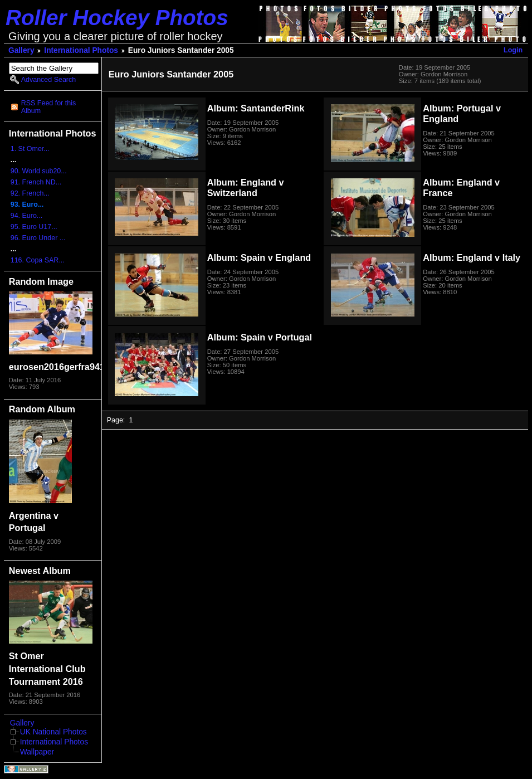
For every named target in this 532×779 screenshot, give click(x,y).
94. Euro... (27, 216)
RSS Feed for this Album (48, 107)
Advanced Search (48, 80)
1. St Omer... (30, 149)
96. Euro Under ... (38, 238)
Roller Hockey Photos (117, 18)
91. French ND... (36, 182)
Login (513, 50)
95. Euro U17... (34, 227)
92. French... (30, 193)
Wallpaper (37, 752)
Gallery (21, 50)
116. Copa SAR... (38, 260)
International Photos (81, 50)
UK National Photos (53, 732)
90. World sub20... (39, 171)
